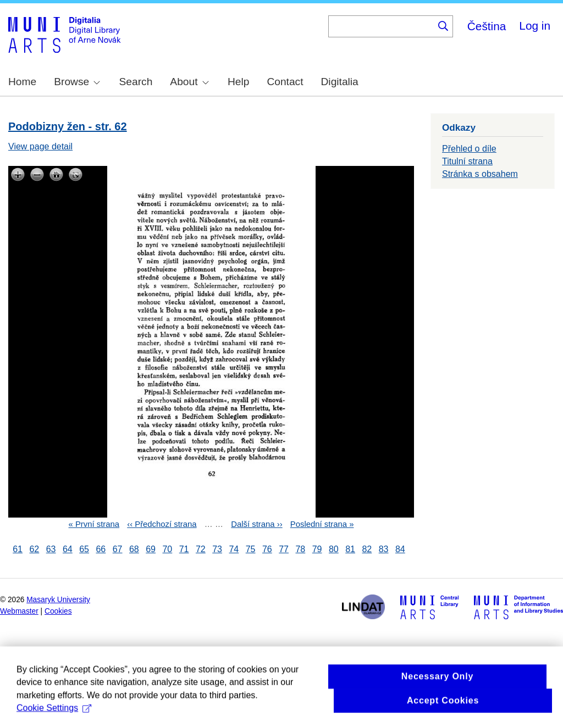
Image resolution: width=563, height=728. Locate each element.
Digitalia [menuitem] (340, 82)
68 (134, 549)
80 (334, 549)
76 (267, 549)
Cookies (58, 611)
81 (350, 549)
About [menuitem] (189, 82)
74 (234, 549)
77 (284, 549)
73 (217, 549)
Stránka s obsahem (480, 174)
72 (201, 549)
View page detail (40, 146)
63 (51, 549)
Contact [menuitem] (285, 82)
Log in (535, 26)
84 (400, 549)
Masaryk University (58, 600)
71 (184, 549)
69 (151, 549)
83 (384, 549)
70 (167, 549)
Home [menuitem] (22, 82)
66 (101, 549)
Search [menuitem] (136, 82)
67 (118, 549)
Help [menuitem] (238, 82)
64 (68, 549)
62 (34, 549)
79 (317, 549)
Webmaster (19, 611)
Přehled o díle (469, 149)
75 (251, 549)
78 (300, 549)
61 (18, 549)
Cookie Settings (54, 719)
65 (84, 549)
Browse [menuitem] (77, 82)
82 (367, 549)
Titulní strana (467, 161)
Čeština (487, 26)
